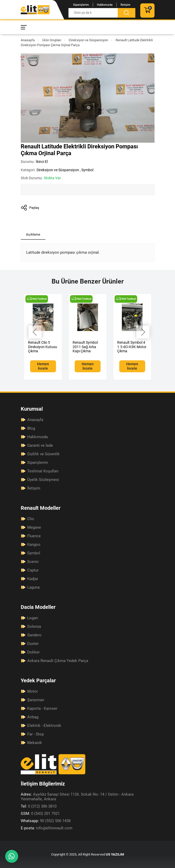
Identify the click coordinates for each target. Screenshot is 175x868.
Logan (33, 618)
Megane (34, 527)
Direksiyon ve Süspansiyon (88, 40)
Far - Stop (36, 734)
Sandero (34, 635)
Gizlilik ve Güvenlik (43, 454)
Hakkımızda (105, 5)
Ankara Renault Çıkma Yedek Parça (58, 661)
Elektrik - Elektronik (44, 726)
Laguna (33, 587)
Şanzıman (36, 700)
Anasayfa (28, 40)
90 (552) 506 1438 (46, 821)
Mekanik (35, 743)
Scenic (33, 562)
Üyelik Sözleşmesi (43, 480)
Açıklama (33, 234)
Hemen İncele (43, 366)
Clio (31, 519)
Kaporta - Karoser (42, 708)
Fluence (34, 536)
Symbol (87, 170)
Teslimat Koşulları (43, 471)
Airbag (33, 717)
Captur (33, 570)
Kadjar (33, 579)
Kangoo (34, 545)
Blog (31, 428)
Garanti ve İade (40, 445)
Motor (33, 691)
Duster (33, 644)
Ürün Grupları (52, 40)
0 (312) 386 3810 (39, 806)
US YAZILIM (115, 854)
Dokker (33, 652)
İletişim (125, 5)
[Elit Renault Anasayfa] (35, 10)
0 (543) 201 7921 (40, 814)
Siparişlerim (81, 5)
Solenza (34, 626)
